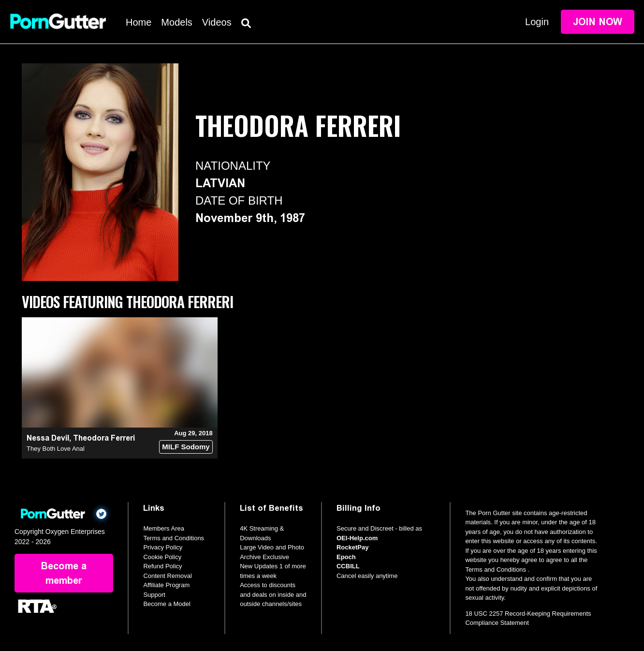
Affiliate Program (166, 585)
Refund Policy (162, 566)
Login (537, 22)
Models (176, 22)
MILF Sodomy (186, 447)
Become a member (64, 573)
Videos (217, 22)
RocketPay (352, 547)
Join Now (598, 22)
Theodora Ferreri (104, 438)
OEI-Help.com (357, 538)
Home (139, 22)
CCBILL (348, 566)
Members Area (164, 528)
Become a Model (167, 604)
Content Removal (167, 576)
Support (154, 595)
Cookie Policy (162, 557)
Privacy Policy (163, 547)
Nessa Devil (48, 438)
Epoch (346, 557)
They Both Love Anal (56, 449)
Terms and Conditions (174, 538)
